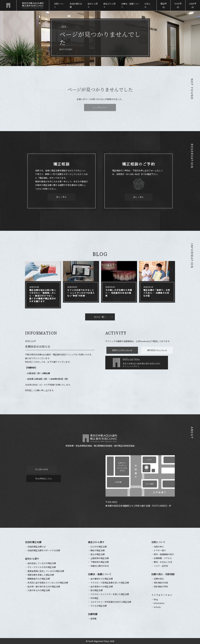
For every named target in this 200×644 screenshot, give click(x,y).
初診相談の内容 (161, 583)
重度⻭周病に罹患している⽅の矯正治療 (46, 571)
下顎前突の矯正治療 (100, 562)
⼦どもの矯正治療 (99, 606)
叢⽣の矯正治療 (98, 554)
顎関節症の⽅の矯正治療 (39, 579)
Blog (156, 599)
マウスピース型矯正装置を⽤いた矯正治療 (110, 583)
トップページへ (100, 107)
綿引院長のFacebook (155, 350)
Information (159, 603)
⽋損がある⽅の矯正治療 (39, 590)
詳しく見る (61, 197)
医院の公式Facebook (121, 350)
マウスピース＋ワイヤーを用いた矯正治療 (110, 594)
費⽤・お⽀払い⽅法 (163, 562)
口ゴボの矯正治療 (99, 547)
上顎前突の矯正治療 (100, 558)
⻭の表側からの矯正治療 (102, 587)
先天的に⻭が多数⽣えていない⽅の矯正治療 (48, 583)
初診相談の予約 (161, 587)
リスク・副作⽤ (161, 566)
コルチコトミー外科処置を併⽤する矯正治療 (111, 602)
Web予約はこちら (77, 469)
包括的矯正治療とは (37, 547)
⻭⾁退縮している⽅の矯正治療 (42, 563)
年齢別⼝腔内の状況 (100, 566)
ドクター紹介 (160, 550)
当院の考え (159, 547)
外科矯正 (95, 598)
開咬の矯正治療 (98, 550)
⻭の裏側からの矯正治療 (102, 579)
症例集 (94, 619)
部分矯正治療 (97, 590)
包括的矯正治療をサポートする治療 (44, 550)
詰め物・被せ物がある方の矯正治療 (44, 587)
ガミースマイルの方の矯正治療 (42, 567)
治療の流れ (159, 579)
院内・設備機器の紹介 (164, 554)
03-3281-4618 (40, 469)
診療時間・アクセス (163, 558)
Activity (157, 607)
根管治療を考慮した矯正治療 (41, 575)
